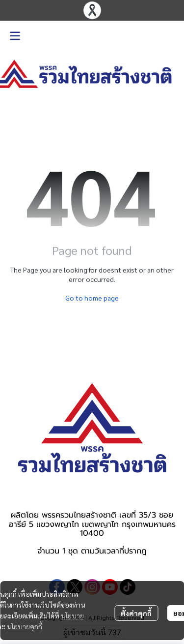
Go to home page (92, 298)
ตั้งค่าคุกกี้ (136, 613)
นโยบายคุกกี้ (25, 626)
